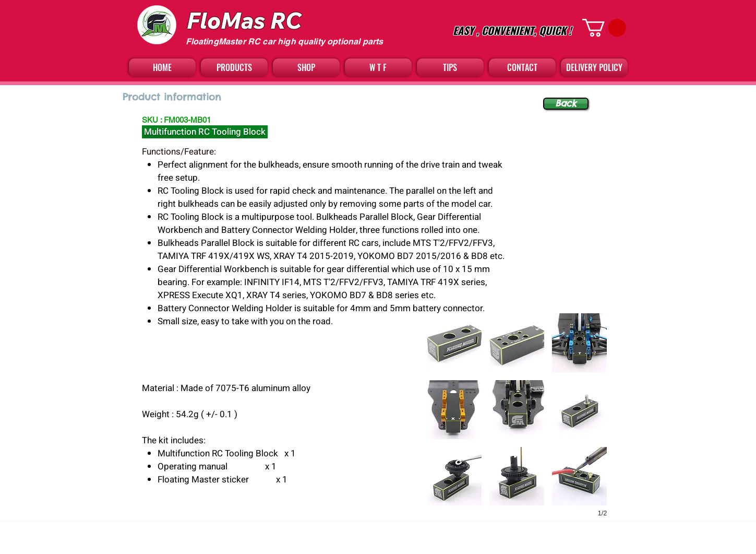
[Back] (566, 104)
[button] (604, 28)
